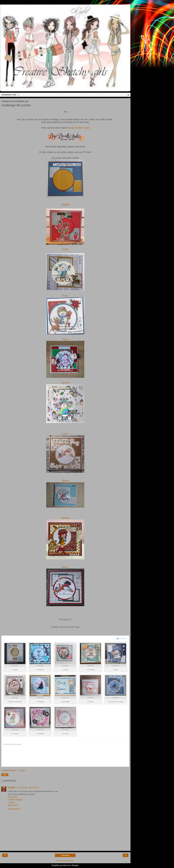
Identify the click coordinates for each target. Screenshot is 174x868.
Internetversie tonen (65, 861)
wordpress (12, 797)
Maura (65, 481)
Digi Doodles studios (80, 128)
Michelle (65, 518)
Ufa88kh (12, 788)
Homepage (65, 855)
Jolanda (65, 383)
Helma (65, 296)
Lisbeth (65, 434)
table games (13, 805)
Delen (5, 775)
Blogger (75, 865)
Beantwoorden (14, 809)
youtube (11, 802)
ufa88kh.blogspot (15, 800)
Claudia (66, 205)
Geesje (65, 249)
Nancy (65, 567)
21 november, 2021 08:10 (27, 788)
